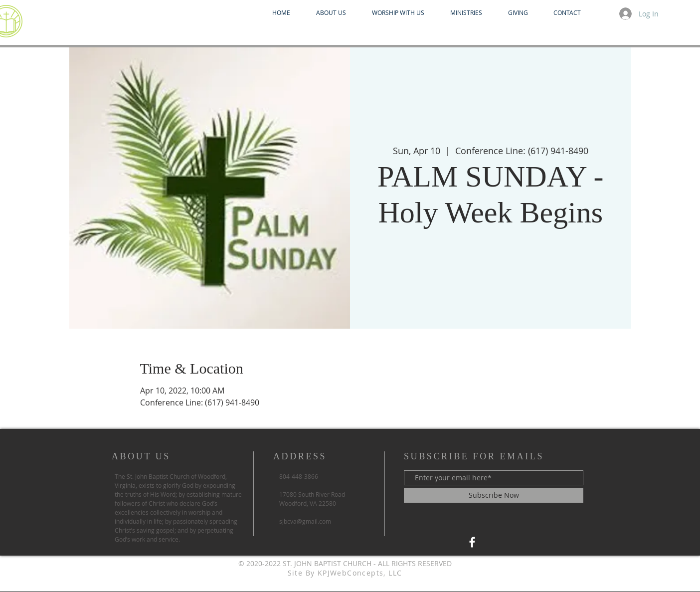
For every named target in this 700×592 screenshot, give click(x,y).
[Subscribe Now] (494, 495)
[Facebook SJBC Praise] (472, 542)
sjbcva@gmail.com (305, 521)
